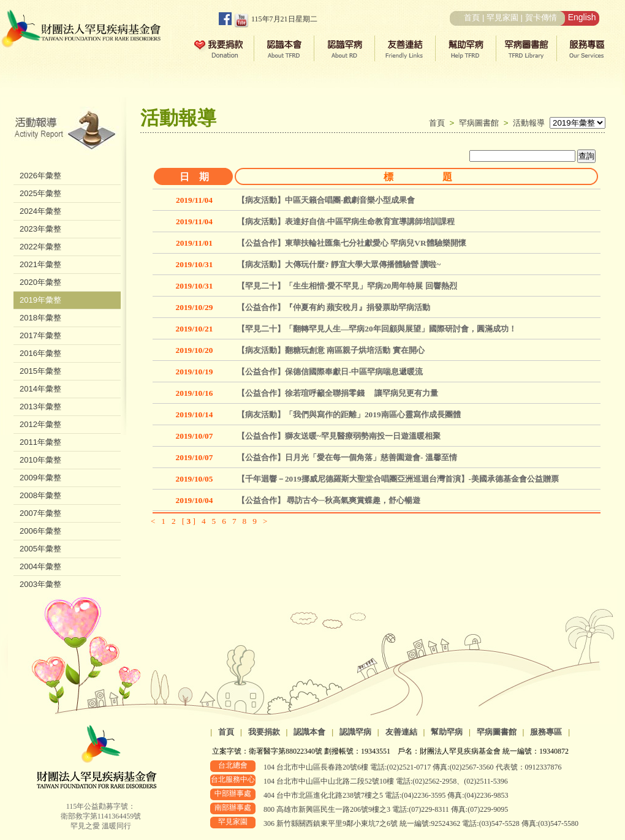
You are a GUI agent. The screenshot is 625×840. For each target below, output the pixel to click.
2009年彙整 (40, 478)
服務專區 (546, 732)
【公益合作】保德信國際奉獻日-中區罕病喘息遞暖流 (330, 372)
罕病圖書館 (481, 123)
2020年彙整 (40, 282)
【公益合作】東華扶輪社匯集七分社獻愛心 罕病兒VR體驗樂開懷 (352, 243)
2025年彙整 (40, 193)
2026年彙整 (40, 176)
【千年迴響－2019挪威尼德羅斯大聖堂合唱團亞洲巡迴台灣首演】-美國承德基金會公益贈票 (398, 479)
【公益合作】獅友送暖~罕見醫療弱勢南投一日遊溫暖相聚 (339, 436)
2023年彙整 (40, 229)
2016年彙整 (40, 353)
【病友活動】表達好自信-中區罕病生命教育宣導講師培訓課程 (346, 221)
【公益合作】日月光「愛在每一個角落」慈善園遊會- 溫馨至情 (347, 457)
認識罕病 (355, 732)
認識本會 (309, 732)
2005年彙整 (40, 549)
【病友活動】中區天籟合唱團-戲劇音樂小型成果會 (326, 200)
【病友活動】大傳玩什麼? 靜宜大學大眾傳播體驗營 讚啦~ (339, 264)
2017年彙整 (40, 335)
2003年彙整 (40, 584)
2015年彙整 (40, 371)
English (582, 17)
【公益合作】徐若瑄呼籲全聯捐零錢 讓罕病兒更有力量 (338, 393)
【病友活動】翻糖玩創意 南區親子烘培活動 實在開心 (331, 350)
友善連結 (401, 732)
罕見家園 (502, 17)
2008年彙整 (40, 495)
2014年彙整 (40, 389)
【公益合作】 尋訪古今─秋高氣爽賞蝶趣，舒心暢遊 (329, 500)
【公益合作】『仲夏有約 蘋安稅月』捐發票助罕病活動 (334, 307)
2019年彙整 (40, 300)
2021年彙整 (40, 264)
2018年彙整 (40, 318)
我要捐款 (264, 732)
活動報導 (529, 123)
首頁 (472, 17)
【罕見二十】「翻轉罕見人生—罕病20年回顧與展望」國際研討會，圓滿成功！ (377, 329)
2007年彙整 (40, 513)
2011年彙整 (40, 442)
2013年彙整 (40, 407)
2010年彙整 (40, 460)
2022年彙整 (40, 247)
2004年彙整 (40, 566)
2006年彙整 (40, 531)
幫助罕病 (447, 732)
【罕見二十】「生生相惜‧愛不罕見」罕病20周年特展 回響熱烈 (347, 286)
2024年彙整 (40, 211)
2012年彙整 (40, 424)
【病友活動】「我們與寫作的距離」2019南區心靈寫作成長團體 (349, 414)
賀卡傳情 (541, 17)
